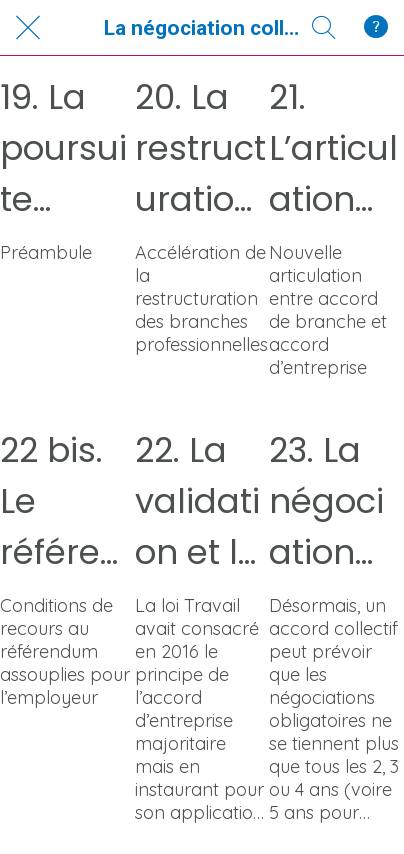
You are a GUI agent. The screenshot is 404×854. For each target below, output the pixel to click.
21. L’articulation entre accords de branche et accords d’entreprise (333, 149)
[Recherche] (324, 28)
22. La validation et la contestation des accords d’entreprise (198, 502)
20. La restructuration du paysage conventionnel (200, 149)
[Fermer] (28, 28)
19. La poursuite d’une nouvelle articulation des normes (67, 149)
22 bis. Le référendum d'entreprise (61, 502)
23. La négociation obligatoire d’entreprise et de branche (331, 502)
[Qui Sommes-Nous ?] (376, 28)
